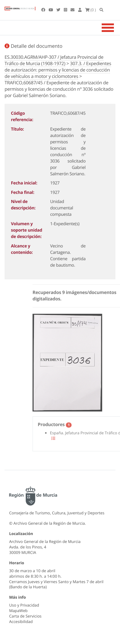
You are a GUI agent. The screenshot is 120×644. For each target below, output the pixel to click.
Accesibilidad (21, 621)
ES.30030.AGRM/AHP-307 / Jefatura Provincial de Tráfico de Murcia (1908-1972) (54, 60)
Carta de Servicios (25, 616)
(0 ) (91, 10)
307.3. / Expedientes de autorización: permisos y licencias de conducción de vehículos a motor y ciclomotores (58, 70)
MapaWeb (18, 611)
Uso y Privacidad (24, 605)
